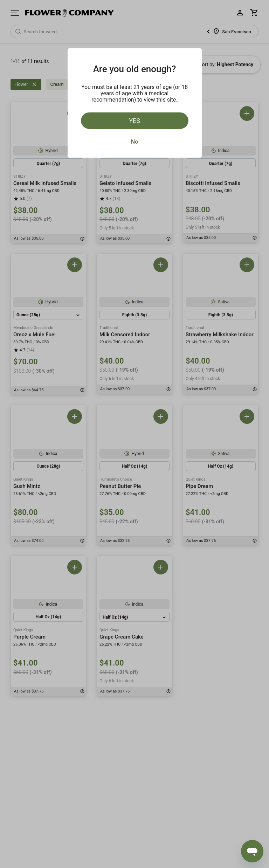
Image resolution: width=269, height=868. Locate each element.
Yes (134, 121)
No (134, 142)
